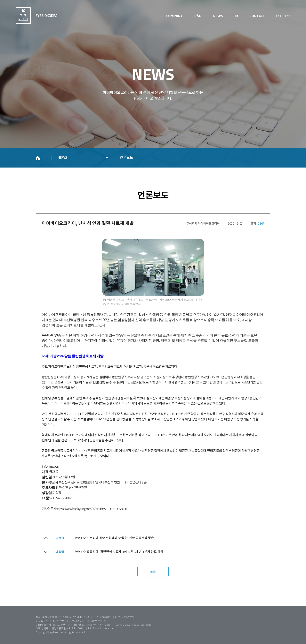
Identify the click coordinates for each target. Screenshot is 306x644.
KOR (279, 16)
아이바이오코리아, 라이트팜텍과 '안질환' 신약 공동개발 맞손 (114, 538)
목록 (153, 572)
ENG (288, 16)
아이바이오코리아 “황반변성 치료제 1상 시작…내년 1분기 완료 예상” (120, 552)
